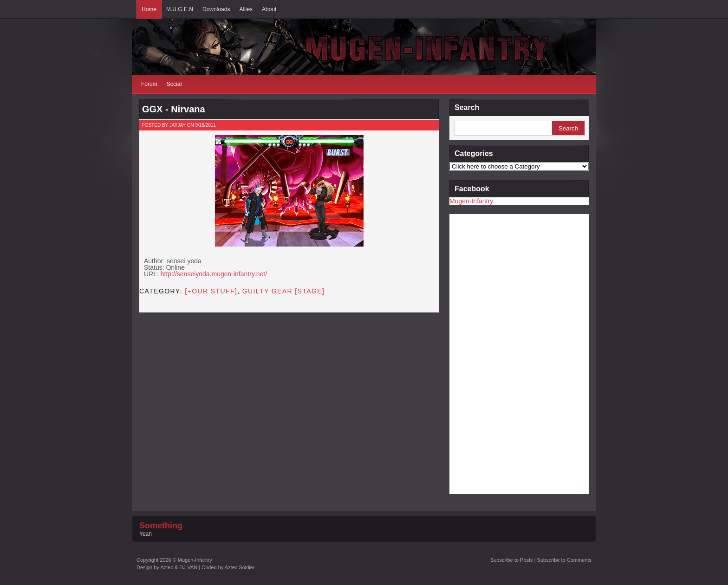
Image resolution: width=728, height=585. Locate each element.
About (269, 9)
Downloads (216, 9)
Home (149, 9)
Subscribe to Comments (564, 560)
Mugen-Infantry (471, 201)
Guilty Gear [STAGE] (284, 291)
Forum (149, 84)
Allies (246, 9)
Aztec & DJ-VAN (179, 567)
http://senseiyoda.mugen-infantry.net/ (214, 274)
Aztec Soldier (240, 567)
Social (174, 84)
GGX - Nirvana (174, 109)
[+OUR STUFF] (211, 291)
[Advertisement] (487, 353)
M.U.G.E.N (180, 9)
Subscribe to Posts (512, 560)
